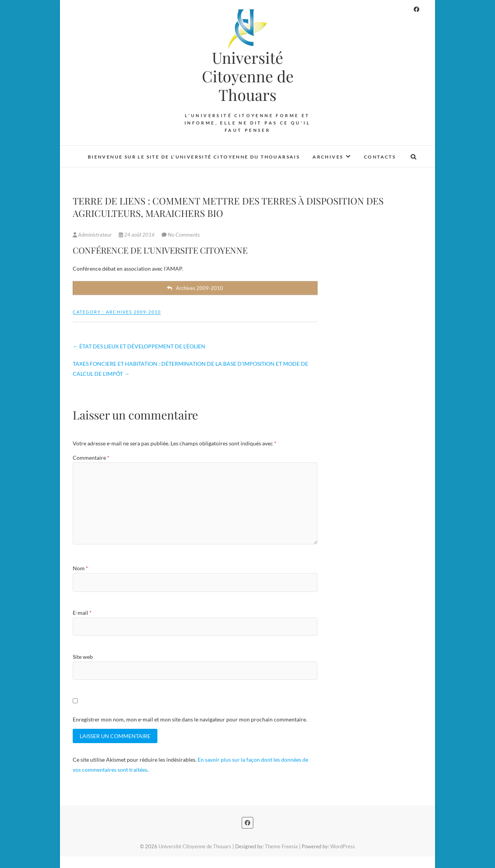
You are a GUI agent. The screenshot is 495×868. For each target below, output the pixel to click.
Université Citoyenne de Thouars (248, 76)
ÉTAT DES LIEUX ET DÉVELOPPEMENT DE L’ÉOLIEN (139, 346)
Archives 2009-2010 (133, 312)
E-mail (82, 613)
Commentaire (91, 458)
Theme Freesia (281, 846)
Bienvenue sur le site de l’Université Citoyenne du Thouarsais (194, 157)
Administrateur (93, 235)
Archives (328, 157)
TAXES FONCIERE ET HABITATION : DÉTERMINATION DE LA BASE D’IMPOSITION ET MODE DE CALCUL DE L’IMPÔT (190, 368)
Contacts (380, 157)
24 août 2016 (137, 235)
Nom (80, 568)
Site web (83, 657)
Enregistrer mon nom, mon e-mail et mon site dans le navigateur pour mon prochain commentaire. (190, 719)
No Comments (184, 235)
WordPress (343, 846)
